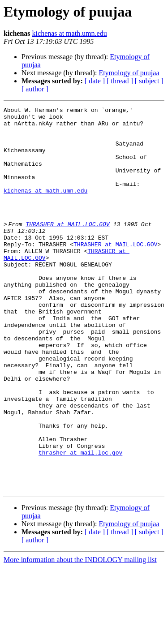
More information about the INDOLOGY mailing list (80, 636)
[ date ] (95, 81)
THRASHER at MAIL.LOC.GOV (70, 248)
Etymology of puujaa (129, 73)
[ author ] (35, 89)
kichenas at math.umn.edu (70, 33)
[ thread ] (120, 81)
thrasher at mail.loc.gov (80, 522)
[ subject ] (149, 81)
